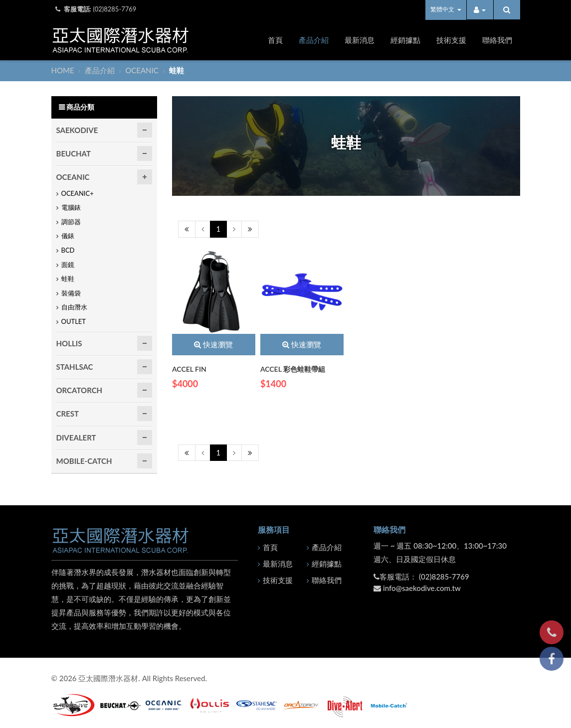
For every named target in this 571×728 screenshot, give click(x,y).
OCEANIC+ (78, 193)
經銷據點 (405, 40)
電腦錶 (71, 207)
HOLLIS (69, 343)
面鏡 (68, 265)
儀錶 (68, 236)
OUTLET (74, 321)
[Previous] (187, 229)
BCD (68, 250)
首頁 (275, 40)
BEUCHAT (74, 153)
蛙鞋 (68, 279)
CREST (68, 414)
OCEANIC (143, 70)
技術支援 (451, 40)
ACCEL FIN (189, 369)
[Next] (234, 229)
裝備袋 (71, 293)
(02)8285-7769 (114, 9)
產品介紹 (314, 40)
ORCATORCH (80, 390)
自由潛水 (74, 307)
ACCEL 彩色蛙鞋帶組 (293, 369)
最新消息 (360, 40)
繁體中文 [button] (446, 9)
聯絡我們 (497, 40)
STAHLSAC (75, 367)
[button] (480, 10)
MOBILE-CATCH (84, 461)
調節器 (71, 222)
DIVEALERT (76, 437)
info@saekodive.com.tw (422, 588)
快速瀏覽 (213, 344)
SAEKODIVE (77, 130)
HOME (64, 70)
